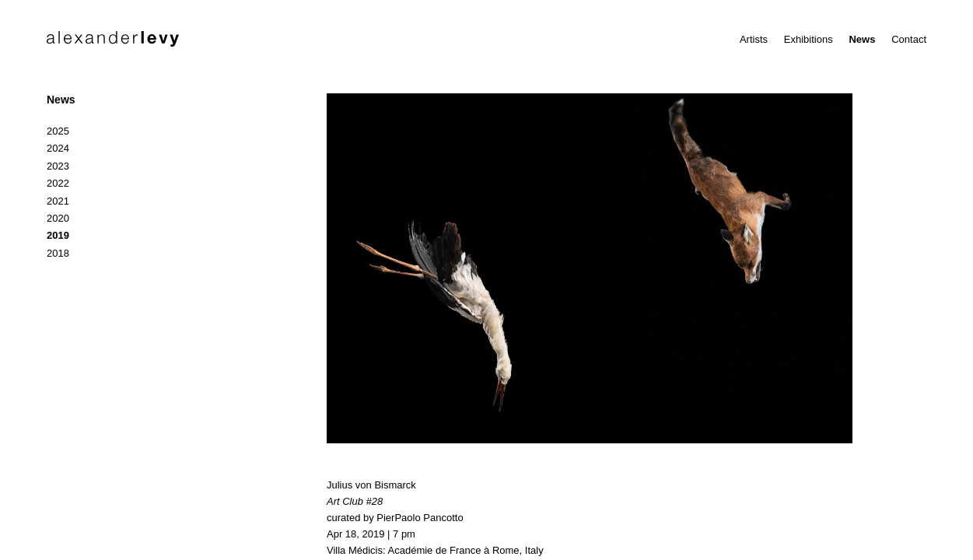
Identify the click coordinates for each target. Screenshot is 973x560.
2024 (58, 148)
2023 (58, 166)
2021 (58, 201)
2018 (58, 253)
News (862, 39)
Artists (754, 39)
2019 (58, 235)
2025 (58, 131)
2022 (58, 183)
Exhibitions (808, 39)
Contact (909, 39)
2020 (58, 218)
